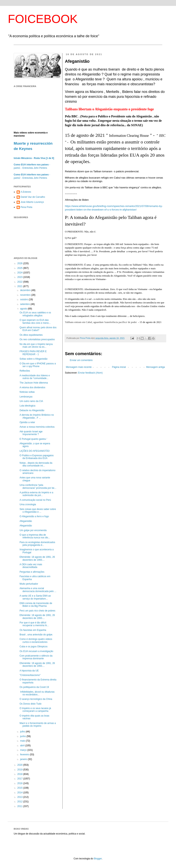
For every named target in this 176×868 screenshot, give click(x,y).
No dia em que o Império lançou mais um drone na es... (36, 346)
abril (23, 746)
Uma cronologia (28, 504)
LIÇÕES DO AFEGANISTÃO (35, 451)
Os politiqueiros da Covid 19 (34, 687)
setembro (25, 304)
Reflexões (25, 371)
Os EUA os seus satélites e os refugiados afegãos (35, 314)
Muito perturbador (29, 584)
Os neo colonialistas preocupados (37, 339)
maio (23, 741)
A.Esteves (26, 192)
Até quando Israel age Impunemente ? (31, 433)
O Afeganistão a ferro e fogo (34, 516)
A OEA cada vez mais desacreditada (31, 566)
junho (23, 736)
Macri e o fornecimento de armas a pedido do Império (38, 725)
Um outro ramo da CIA (31, 401)
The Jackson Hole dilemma (34, 383)
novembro (26, 295)
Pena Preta (26, 207)
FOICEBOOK (43, 19)
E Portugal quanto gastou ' (33, 439)
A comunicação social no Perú (35, 500)
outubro (24, 299)
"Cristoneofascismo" (30, 675)
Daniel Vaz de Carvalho (33, 197)
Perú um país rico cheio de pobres (37, 611)
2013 (20, 797)
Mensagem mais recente (79, 367)
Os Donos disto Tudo (31, 704)
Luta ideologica (27, 406)
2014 (20, 793)
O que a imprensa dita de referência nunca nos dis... (35, 536)
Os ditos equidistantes (31, 335)
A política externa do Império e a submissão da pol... (36, 494)
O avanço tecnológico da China (36, 699)
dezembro (26, 290)
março (24, 750)
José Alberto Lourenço (32, 202)
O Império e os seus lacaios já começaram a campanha (35, 710)
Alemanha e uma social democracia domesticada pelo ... (38, 590)
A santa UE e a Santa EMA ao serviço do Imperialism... (35, 597)
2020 (20, 765)
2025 (20, 268)
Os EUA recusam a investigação (36, 651)
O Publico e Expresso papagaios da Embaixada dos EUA (37, 457)
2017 (20, 779)
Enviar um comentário (81, 360)
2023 (20, 277)
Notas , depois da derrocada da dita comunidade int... (36, 464)
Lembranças (26, 397)
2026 (20, 263)
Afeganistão (26, 521)
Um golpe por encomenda (33, 530)
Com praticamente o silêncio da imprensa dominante (36, 657)
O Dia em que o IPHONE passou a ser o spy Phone (38, 365)
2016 (20, 783)
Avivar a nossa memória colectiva (37, 427)
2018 (20, 774)
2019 (20, 770)
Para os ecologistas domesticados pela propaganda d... (37, 544)
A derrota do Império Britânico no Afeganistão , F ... (37, 416)
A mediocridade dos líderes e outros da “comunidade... (35, 377)
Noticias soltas (27, 392)
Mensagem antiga (156, 367)
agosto (24, 309)
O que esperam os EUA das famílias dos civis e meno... (35, 321)
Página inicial (119, 367)
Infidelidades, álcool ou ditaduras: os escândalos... (37, 693)
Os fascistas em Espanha (33, 630)
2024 (20, 273)
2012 (20, 802)
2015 (20, 788)
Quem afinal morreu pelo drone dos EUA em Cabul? (38, 329)
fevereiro (25, 755)
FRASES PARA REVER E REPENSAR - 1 (33, 353)
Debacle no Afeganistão (32, 410)
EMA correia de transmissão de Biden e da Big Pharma (36, 605)
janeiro (24, 759)
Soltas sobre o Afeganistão (34, 359)
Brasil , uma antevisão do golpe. (36, 635)
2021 (20, 286)
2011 (20, 806)
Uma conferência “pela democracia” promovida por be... (38, 486)
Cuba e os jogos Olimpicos (34, 647)
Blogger (98, 859)
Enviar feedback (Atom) (90, 373)
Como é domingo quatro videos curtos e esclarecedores (36, 640)
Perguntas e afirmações (32, 572)
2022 (20, 282)
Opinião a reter (27, 422)
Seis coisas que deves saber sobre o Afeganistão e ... (38, 511)
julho (23, 732)
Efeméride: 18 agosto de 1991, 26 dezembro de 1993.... (37, 558)
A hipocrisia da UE (29, 671)
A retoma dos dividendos (32, 387)
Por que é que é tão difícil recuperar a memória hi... (34, 624)
